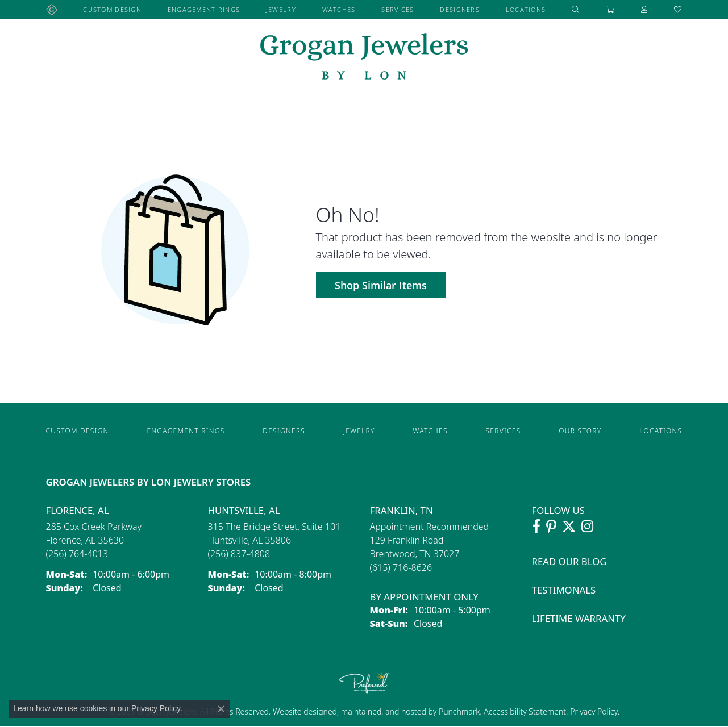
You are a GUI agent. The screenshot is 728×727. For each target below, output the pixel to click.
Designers (460, 9)
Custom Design (112, 9)
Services (398, 9)
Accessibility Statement (525, 711)
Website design (300, 711)
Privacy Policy (593, 711)
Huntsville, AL (244, 510)
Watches (339, 9)
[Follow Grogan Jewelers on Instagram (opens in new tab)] (587, 527)
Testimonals (564, 590)
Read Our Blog (569, 561)
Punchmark (459, 711)
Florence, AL (78, 510)
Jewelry (281, 9)
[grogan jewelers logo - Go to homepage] (364, 58)
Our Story (580, 431)
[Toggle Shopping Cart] (610, 9)
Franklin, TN (402, 510)
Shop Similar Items (381, 285)
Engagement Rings (204, 9)
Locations (526, 9)
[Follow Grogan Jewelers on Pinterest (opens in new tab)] (551, 527)
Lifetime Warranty (579, 618)
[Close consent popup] (221, 709)
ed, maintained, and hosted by (383, 711)
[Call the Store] (77, 554)
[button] (576, 9)
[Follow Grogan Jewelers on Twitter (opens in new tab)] (569, 527)
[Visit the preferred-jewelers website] (364, 683)
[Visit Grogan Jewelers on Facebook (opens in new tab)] (536, 527)
